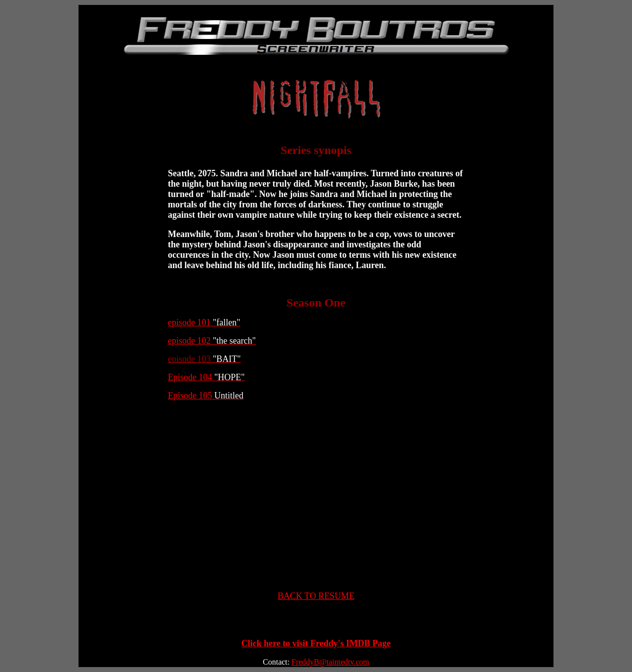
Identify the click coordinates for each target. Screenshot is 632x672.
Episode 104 (206, 377)
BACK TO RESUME (316, 596)
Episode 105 (206, 395)
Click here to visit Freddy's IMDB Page (316, 643)
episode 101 (204, 322)
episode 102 (212, 341)
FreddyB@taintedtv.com (330, 662)
